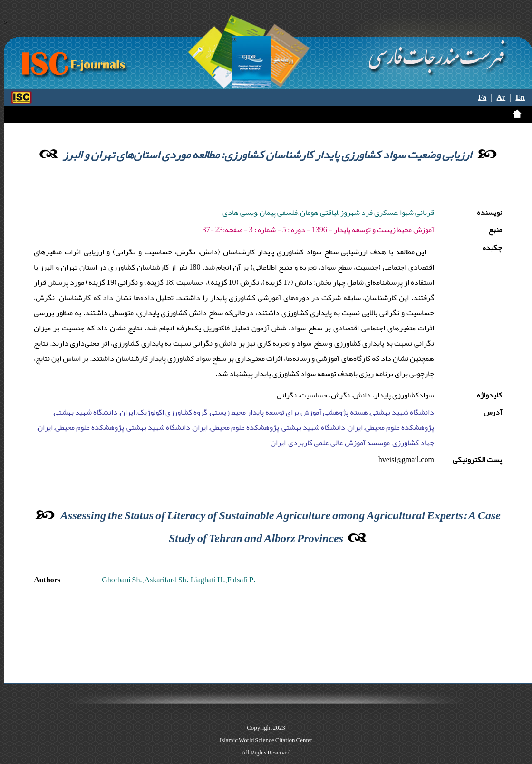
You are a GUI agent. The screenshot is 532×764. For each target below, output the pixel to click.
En (520, 97)
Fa (483, 97)
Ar (501, 97)
